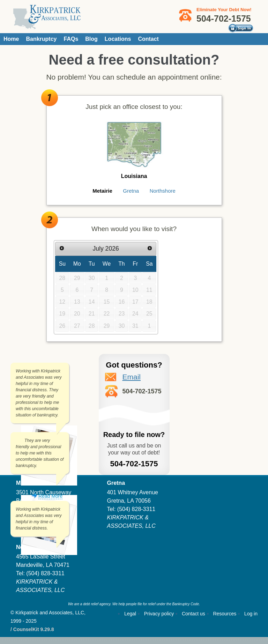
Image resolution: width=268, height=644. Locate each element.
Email (132, 377)
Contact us (193, 614)
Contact (148, 39)
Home (11, 39)
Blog (91, 39)
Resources (225, 614)
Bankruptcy (41, 39)
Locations (118, 39)
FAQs (71, 39)
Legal (130, 614)
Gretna (131, 191)
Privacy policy (159, 614)
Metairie (102, 191)
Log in (251, 614)
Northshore (163, 191)
